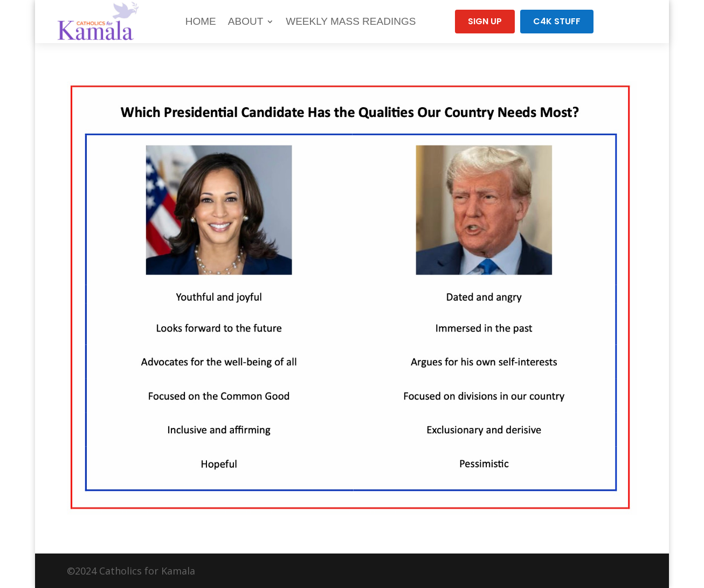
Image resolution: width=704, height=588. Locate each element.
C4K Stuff (557, 21)
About (246, 21)
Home (201, 21)
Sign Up (485, 21)
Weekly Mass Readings (351, 21)
